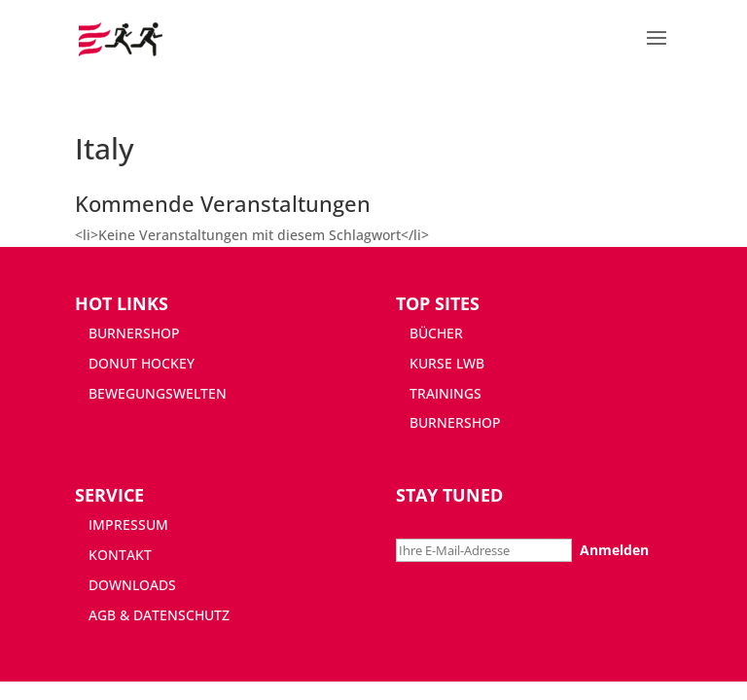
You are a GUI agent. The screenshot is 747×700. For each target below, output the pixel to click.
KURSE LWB (447, 363)
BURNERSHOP (134, 333)
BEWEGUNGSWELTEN (158, 393)
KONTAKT (120, 555)
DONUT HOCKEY (142, 363)
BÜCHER (436, 333)
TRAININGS (445, 393)
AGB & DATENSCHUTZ (159, 615)
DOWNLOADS (132, 585)
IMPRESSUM (128, 525)
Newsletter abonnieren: (473, 525)
